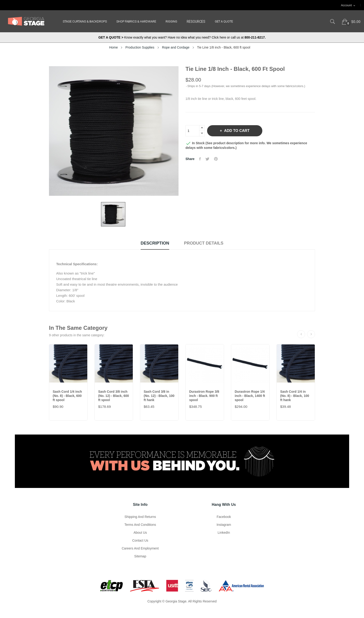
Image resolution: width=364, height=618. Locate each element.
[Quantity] (192, 131)
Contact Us (140, 540)
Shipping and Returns (140, 517)
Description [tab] (155, 243)
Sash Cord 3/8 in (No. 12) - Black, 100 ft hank (159, 396)
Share (200, 159)
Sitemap (140, 556)
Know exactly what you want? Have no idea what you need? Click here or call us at (182, 37)
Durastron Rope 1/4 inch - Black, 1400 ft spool (250, 396)
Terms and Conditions (140, 525)
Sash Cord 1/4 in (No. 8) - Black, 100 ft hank (295, 396)
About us (140, 533)
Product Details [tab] (204, 243)
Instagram (224, 525)
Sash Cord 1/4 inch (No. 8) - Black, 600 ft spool (67, 396)
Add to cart (236, 131)
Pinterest (216, 159)
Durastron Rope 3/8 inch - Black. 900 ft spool (204, 396)
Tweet (207, 159)
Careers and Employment (140, 548)
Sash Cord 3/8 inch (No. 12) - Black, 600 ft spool (114, 396)
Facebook (224, 517)
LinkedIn (224, 533)
